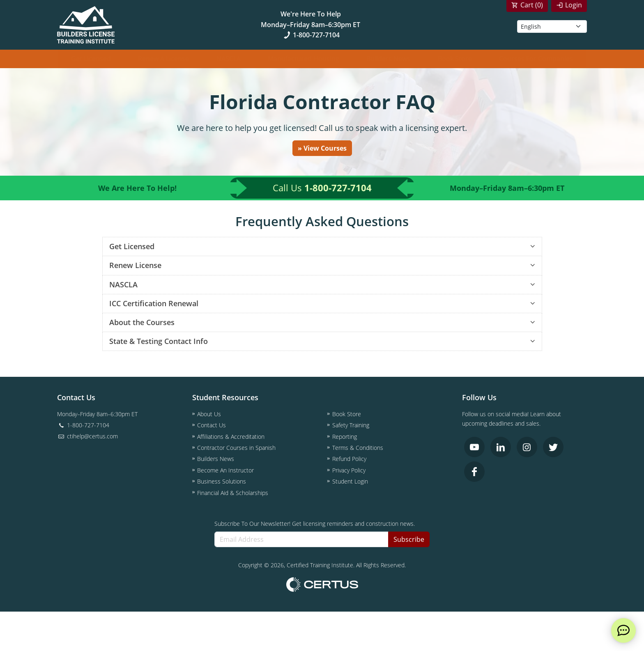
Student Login (350, 482)
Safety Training (351, 425)
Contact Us (212, 425)
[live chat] (623, 630)
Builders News (388, 59)
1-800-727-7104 (311, 35)
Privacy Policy (349, 470)
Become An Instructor (225, 470)
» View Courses (322, 148)
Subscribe (409, 539)
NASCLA (229, 59)
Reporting (345, 437)
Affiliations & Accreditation (231, 437)
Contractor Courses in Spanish (236, 448)
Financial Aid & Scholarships (233, 493)
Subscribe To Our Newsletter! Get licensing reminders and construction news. (315, 524)
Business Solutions (222, 482)
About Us (209, 414)
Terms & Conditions (358, 448)
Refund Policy (349, 459)
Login (574, 5)
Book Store (455, 59)
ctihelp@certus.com (87, 437)
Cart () (532, 5)
